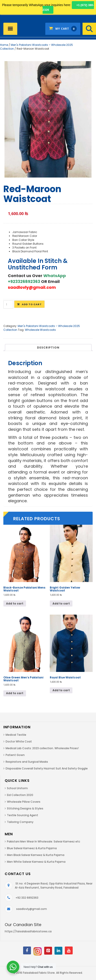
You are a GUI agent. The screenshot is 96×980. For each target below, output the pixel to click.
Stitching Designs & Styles (25, 808)
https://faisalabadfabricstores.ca (28, 931)
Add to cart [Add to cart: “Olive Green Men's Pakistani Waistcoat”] (15, 693)
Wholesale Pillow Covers (24, 802)
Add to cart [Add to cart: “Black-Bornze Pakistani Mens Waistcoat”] (15, 603)
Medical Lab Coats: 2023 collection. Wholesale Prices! (42, 748)
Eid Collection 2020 (20, 795)
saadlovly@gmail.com (32, 909)
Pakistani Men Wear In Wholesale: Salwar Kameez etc (44, 841)
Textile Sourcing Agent (23, 815)
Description (48, 348)
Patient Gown (15, 755)
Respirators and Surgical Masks (27, 762)
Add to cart (32, 304)
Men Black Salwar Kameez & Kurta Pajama (36, 855)
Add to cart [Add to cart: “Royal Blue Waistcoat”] (61, 690)
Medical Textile (16, 735)
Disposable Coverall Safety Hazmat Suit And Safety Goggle (47, 768)
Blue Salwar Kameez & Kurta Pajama (32, 848)
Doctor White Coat (19, 741)
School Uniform (17, 788)
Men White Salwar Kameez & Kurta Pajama (36, 862)
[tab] (48, 347)
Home (4, 45)
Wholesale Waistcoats (40, 330)
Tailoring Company (20, 822)
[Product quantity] (8, 304)
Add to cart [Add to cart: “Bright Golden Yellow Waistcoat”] (61, 603)
